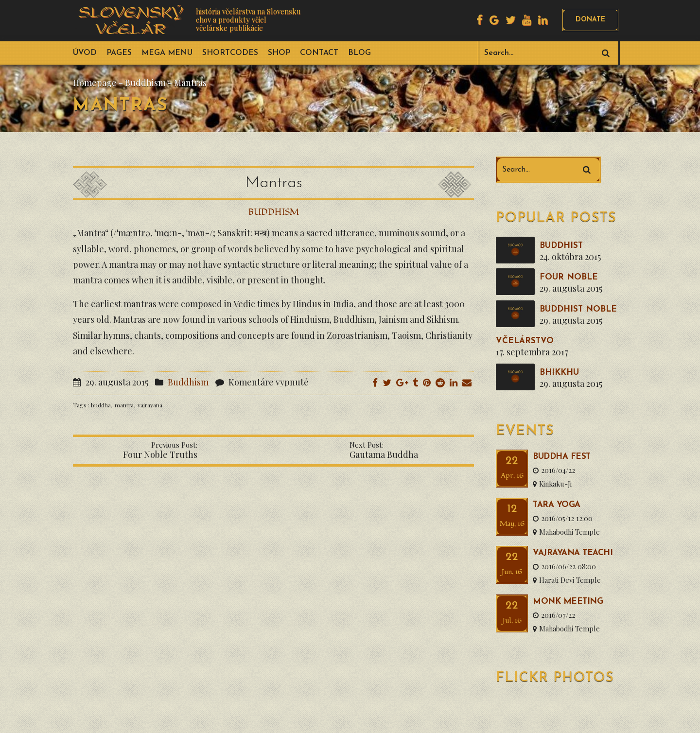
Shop (279, 53)
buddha (101, 405)
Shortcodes (230, 53)
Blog (359, 53)
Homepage (95, 83)
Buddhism (145, 83)
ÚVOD (85, 53)
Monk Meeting (568, 602)
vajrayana (150, 405)
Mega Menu (167, 53)
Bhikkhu (559, 373)
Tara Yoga (557, 505)
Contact (319, 53)
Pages (119, 53)
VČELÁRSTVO (525, 341)
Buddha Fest (562, 457)
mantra (124, 405)
